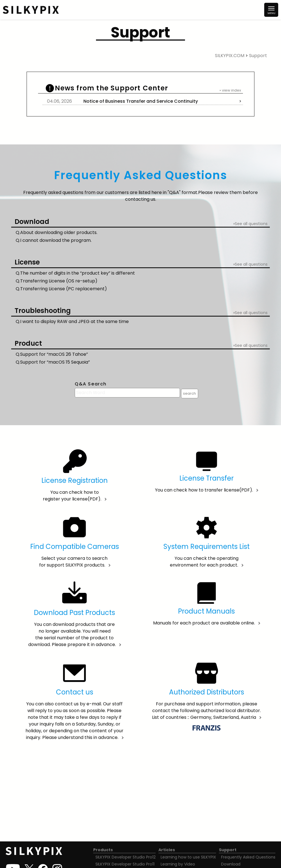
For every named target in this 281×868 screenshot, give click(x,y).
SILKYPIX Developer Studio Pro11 (125, 864)
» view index (230, 90)
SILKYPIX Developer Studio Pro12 (126, 857)
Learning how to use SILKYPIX (188, 857)
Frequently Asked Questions (248, 857)
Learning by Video (178, 864)
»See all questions (250, 224)
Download (231, 864)
